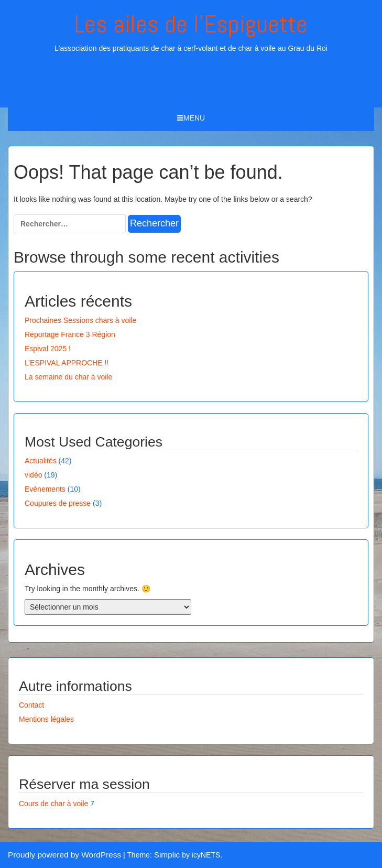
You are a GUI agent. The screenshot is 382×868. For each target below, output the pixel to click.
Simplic (167, 855)
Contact (31, 705)
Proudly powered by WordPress (64, 855)
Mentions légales (46, 719)
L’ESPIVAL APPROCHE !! (67, 363)
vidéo (33, 475)
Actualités (41, 461)
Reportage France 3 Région (70, 334)
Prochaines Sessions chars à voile (80, 320)
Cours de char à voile (53, 804)
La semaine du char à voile (68, 377)
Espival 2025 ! (48, 349)
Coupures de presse (58, 503)
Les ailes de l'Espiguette (191, 24)
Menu (191, 118)
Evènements (45, 489)
